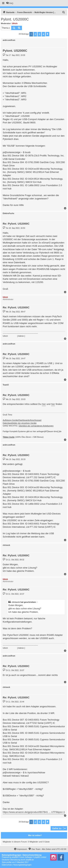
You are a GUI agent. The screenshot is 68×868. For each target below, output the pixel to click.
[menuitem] (10, 3)
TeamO (6, 385)
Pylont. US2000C (15, 19)
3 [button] (39, 34)
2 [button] (35, 34)
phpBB (15, 857)
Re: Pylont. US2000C (16, 224)
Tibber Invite (9, 437)
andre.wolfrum (9, 40)
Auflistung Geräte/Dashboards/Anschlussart (22, 420)
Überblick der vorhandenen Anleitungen (36, 426)
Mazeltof (21, 862)
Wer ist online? (35, 835)
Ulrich (15, 23)
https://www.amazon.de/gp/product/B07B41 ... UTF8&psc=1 (34, 812)
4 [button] (43, 34)
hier (44, 404)
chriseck (6, 545)
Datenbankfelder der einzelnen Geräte (20, 423)
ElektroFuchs (8, 213)
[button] (48, 34)
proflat (9, 862)
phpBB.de (30, 860)
